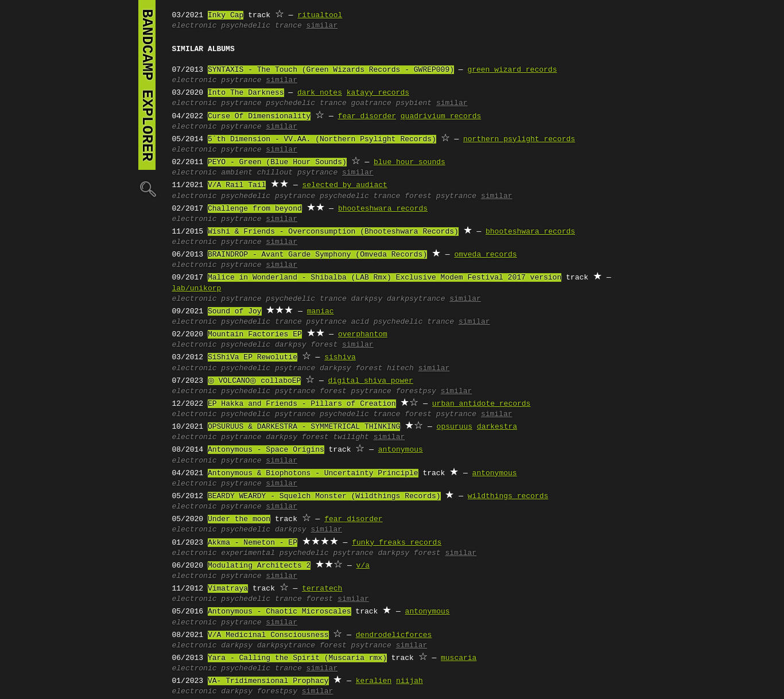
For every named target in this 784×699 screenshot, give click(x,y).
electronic (195, 26)
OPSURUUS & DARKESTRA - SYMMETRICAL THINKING (304, 427)
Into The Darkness (246, 93)
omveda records (485, 255)
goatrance (371, 103)
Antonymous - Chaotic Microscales (280, 612)
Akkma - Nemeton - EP (253, 543)
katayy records (378, 93)
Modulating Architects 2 (259, 566)
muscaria (459, 658)
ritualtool (320, 15)
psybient (414, 103)
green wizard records (512, 70)
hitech (400, 368)
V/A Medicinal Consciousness (268, 635)
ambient (237, 173)
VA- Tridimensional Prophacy (268, 681)
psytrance (241, 80)
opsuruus (455, 427)
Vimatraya (228, 589)
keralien (374, 681)
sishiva (340, 358)
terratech (322, 589)
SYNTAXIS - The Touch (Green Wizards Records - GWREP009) (331, 70)
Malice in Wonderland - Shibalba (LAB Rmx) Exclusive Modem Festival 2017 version (385, 278)
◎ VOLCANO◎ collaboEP (253, 381)
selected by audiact (345, 185)
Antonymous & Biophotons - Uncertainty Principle (313, 473)
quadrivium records (441, 116)
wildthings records (508, 496)
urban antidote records (482, 404)
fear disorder (367, 116)
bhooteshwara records (383, 209)
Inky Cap (226, 15)
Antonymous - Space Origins (266, 450)
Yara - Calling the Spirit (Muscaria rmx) (297, 658)
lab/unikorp (197, 289)
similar (322, 26)
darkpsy (367, 299)
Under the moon (239, 519)
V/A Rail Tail (237, 185)
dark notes (320, 93)
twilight (351, 437)
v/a (363, 566)
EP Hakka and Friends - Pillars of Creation (302, 404)
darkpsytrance (416, 299)
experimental (248, 553)
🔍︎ (147, 189)
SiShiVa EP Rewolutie (253, 358)
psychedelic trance (261, 26)
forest (324, 345)
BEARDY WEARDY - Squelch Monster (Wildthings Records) (324, 496)
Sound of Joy (235, 312)
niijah (410, 681)
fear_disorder (353, 519)
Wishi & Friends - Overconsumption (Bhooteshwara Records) (333, 232)
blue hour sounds (410, 162)
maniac (321, 312)
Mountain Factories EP (255, 335)
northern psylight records (519, 139)
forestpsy (416, 391)
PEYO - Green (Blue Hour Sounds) (277, 162)
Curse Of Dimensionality (259, 116)
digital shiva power (367, 381)
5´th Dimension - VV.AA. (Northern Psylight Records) (322, 139)
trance (288, 322)
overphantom (363, 335)
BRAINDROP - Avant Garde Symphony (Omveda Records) (317, 255)
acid (360, 322)
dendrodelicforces (394, 635)
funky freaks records (397, 543)
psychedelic (246, 196)
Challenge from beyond (255, 209)
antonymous (401, 450)
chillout (275, 173)
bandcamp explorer (147, 85)
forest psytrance (440, 196)
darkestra (497, 427)
